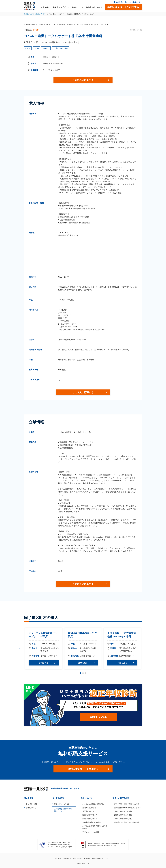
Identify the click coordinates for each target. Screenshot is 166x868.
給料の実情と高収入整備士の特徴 (127, 804)
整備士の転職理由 (89, 808)
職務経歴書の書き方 (90, 815)
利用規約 (87, 858)
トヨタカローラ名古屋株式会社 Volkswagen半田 (122, 635)
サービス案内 (58, 798)
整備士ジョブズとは (61, 7)
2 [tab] (83, 673)
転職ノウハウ (78, 7)
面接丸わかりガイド (90, 819)
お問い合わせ (77, 858)
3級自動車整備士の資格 (123, 819)
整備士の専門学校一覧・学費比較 (127, 822)
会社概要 (58, 858)
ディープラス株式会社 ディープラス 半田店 (43, 635)
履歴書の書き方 (88, 811)
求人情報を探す (32, 804)
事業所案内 (67, 858)
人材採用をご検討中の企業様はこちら (129, 2)
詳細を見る (44, 663)
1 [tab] (80, 673)
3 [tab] (86, 673)
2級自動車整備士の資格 (123, 815)
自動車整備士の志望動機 (92, 822)
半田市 (43, 14)
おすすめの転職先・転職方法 (93, 804)
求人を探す (45, 7)
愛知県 (38, 14)
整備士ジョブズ (29, 14)
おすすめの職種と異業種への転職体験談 (95, 827)
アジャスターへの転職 (91, 832)
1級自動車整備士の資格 (123, 811)
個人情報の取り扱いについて (101, 858)
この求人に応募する (83, 80)
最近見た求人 (31, 808)
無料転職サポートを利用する (83, 769)
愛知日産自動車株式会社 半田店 (83, 635)
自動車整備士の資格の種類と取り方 (128, 808)
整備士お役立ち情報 (94, 7)
